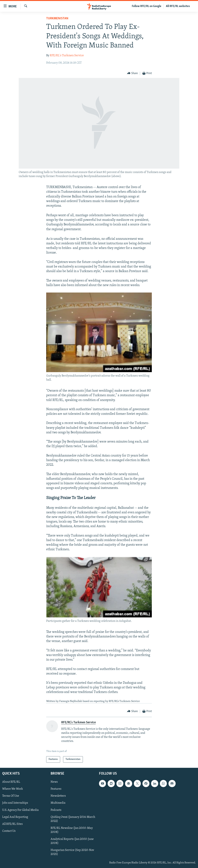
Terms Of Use (11, 796)
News (54, 782)
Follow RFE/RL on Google (147, 6)
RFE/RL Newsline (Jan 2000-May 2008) (72, 830)
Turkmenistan (57, 18)
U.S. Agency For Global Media (20, 810)
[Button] (132, 73)
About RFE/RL (11, 782)
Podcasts (56, 810)
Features (56, 789)
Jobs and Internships (15, 803)
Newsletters (58, 796)
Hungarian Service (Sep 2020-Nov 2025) (72, 852)
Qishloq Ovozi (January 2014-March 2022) (73, 819)
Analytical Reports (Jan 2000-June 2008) (72, 841)
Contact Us (9, 831)
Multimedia (58, 803)
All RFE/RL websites (178, 6)
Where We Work (13, 789)
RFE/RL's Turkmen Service (67, 56)
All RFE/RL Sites (12, 824)
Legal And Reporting (15, 817)
